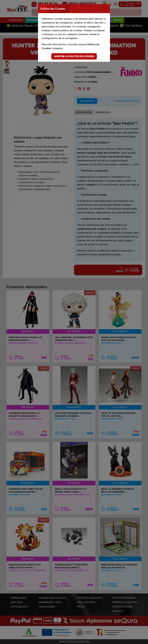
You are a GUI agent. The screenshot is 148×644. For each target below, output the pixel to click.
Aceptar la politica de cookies (74, 56)
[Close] (107, 9)
